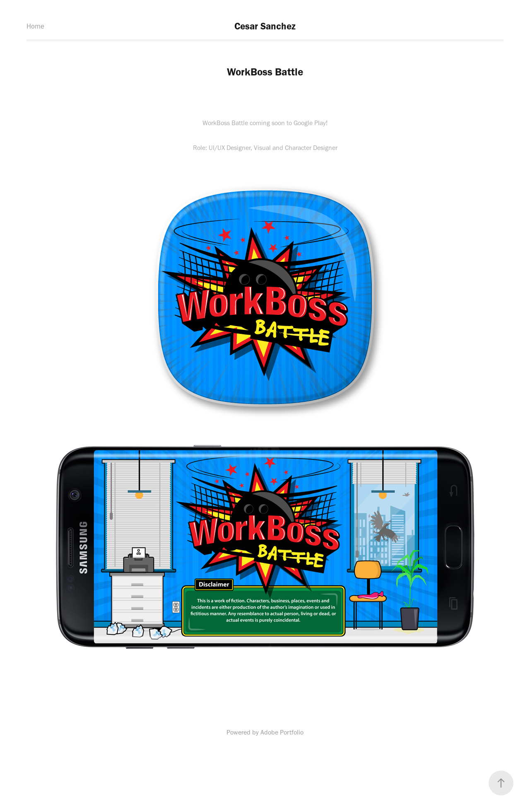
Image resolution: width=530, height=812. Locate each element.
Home (35, 26)
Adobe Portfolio (282, 732)
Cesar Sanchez (265, 26)
